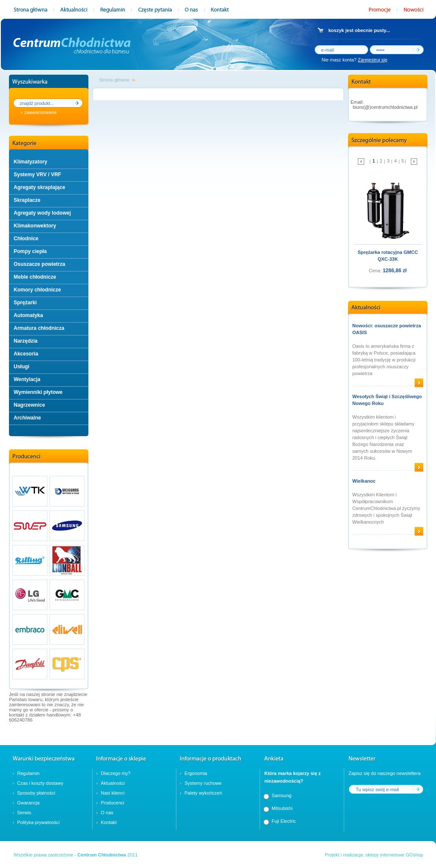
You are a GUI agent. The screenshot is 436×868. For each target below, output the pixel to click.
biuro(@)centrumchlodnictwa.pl (385, 107)
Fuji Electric (284, 821)
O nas (107, 813)
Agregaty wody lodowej (42, 213)
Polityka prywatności (38, 822)
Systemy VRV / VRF (37, 175)
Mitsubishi (282, 808)
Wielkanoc (364, 481)
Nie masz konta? (354, 60)
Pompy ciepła (30, 251)
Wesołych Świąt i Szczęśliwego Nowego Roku (387, 400)
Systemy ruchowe (203, 783)
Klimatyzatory (31, 162)
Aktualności (113, 783)
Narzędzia (26, 341)
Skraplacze (27, 200)
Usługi (22, 367)
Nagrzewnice (29, 405)
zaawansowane (41, 112)
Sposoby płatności (36, 793)
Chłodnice (26, 239)
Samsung (281, 795)
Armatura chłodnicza (39, 328)
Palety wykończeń (203, 793)
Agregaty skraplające (40, 187)
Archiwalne (27, 418)
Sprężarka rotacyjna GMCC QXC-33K (388, 256)
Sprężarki (25, 303)
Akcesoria (26, 354)
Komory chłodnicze (37, 290)
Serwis (24, 813)
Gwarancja (28, 803)
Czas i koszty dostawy (40, 783)
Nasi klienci (113, 793)
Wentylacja (27, 379)
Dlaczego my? (116, 773)
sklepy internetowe (385, 855)
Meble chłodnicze (35, 277)
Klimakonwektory (35, 226)
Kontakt (109, 822)
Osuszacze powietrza (40, 264)
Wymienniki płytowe (38, 392)
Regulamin (28, 773)
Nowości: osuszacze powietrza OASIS (387, 329)
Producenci (113, 803)
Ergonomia (196, 773)
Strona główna (114, 80)
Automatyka (28, 315)
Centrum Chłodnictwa (102, 855)
